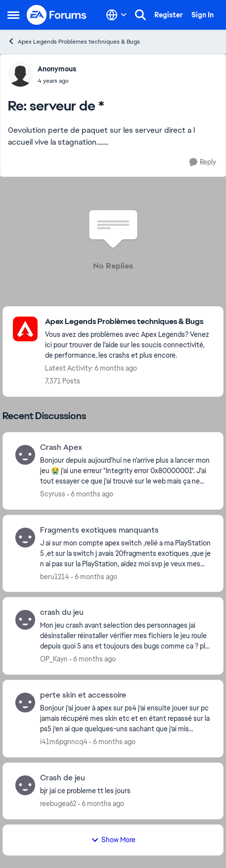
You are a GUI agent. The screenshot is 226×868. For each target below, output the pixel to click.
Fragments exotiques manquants (99, 530)
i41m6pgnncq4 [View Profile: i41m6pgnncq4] (64, 742)
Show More (113, 840)
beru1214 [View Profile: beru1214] (55, 576)
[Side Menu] (13, 15)
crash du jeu (62, 612)
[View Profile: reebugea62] (25, 785)
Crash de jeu (63, 778)
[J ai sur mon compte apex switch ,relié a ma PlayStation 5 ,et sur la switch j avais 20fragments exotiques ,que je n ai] (125, 553)
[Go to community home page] (57, 15)
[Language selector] (116, 15)
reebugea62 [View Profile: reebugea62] (58, 804)
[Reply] (203, 162)
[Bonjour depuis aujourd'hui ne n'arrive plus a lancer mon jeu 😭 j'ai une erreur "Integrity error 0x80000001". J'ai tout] (125, 471)
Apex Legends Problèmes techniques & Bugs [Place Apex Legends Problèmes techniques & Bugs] (74, 41)
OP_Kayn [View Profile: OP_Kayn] (54, 659)
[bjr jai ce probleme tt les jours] (125, 791)
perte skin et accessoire (83, 695)
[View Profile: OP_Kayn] (25, 620)
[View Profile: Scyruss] (25, 455)
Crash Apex (61, 447)
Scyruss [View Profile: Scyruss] (53, 494)
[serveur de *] (57, 81)
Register (169, 15)
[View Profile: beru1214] (25, 538)
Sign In (203, 15)
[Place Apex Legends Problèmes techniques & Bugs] (129, 322)
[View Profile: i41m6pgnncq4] (25, 703)
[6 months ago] (90, 494)
